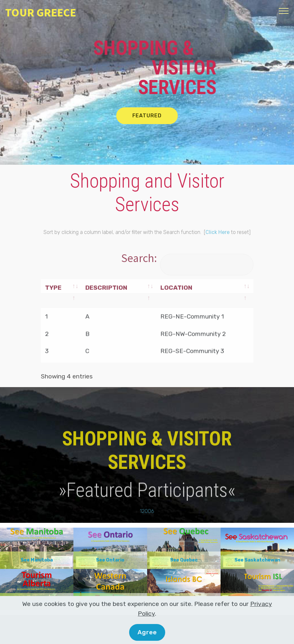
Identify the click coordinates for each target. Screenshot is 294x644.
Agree (147, 632)
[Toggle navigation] (284, 11)
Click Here (218, 245)
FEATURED (147, 116)
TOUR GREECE (41, 12)
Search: (187, 258)
